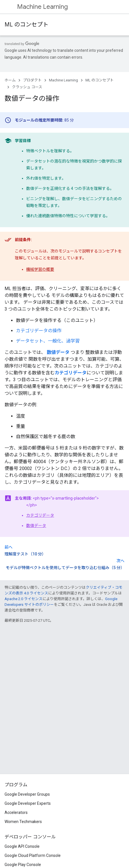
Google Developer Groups (27, 794)
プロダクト (32, 80)
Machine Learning (42, 7)
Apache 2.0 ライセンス (23, 599)
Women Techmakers (23, 822)
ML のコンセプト (26, 25)
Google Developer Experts (28, 803)
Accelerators (16, 812)
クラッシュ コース (27, 87)
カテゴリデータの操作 (39, 331)
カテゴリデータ (40, 515)
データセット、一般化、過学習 (48, 341)
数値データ (36, 526)
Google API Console (22, 846)
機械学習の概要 (40, 269)
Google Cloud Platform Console (33, 855)
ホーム (10, 80)
